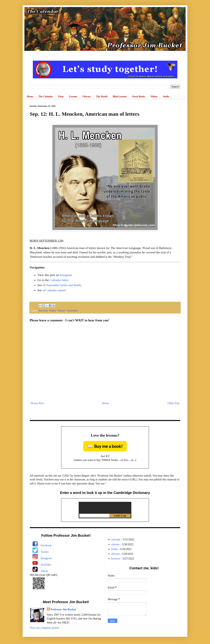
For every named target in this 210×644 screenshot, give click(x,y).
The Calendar (46, 97)
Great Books (139, 97)
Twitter (45, 552)
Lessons (73, 97)
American (43, 311)
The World (102, 97)
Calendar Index (59, 280)
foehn (114, 549)
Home (30, 97)
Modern (62, 311)
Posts (61, 97)
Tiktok (44, 571)
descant (116, 554)
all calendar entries (54, 290)
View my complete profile (44, 628)
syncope (116, 539)
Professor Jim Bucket (63, 609)
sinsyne (116, 544)
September (72, 311)
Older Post (173, 403)
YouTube (46, 565)
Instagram (66, 275)
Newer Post (37, 403)
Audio (166, 97)
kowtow (116, 559)
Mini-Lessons (120, 97)
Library (86, 97)
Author (53, 311)
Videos (154, 97)
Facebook (46, 545)
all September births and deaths (62, 285)
